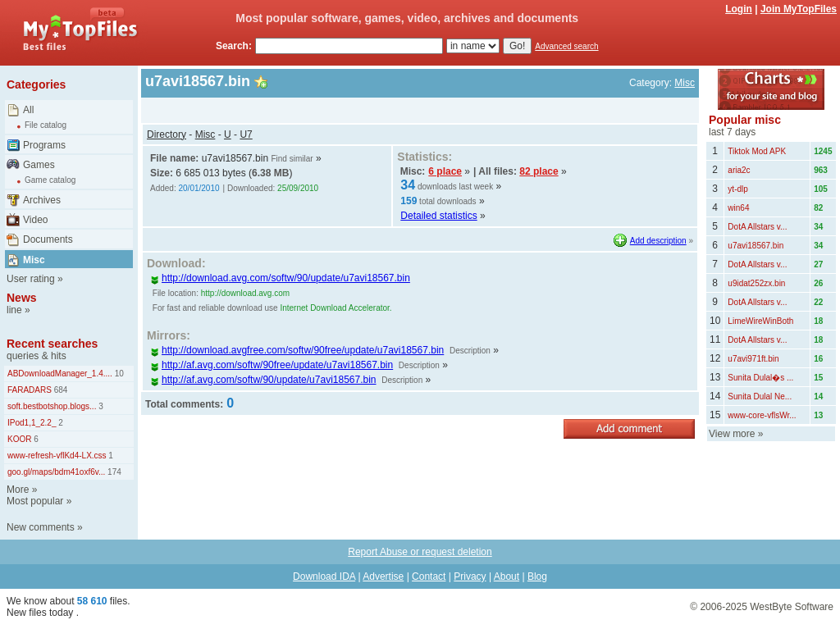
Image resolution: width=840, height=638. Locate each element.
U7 (246, 134)
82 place (539, 171)
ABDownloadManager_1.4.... (60, 374)
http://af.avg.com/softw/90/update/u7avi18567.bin (263, 380)
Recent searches (52, 344)
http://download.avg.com (245, 293)
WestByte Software (792, 607)
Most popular (35, 501)
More (18, 490)
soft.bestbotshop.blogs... (52, 406)
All (28, 110)
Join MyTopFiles (799, 9)
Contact (429, 576)
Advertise (383, 576)
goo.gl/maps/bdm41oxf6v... (56, 472)
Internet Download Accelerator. (336, 308)
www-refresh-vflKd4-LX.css (57, 456)
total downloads (448, 201)
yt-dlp (737, 189)
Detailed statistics (438, 216)
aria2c (739, 170)
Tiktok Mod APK (757, 151)
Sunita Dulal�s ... (760, 378)
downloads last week (455, 187)
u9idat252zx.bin (756, 283)
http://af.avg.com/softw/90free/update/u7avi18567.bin (272, 365)
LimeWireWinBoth (760, 321)
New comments (41, 527)
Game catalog (50, 180)
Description (470, 351)
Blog (537, 576)
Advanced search (566, 46)
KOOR (19, 439)
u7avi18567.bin (756, 246)
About (507, 576)
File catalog (46, 125)
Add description (658, 241)
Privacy (470, 576)
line (14, 310)
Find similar (292, 159)
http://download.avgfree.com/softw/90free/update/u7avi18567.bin (297, 350)
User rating (31, 279)
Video (35, 220)
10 (118, 374)
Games (39, 165)
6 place (445, 171)
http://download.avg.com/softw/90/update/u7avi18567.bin (280, 278)
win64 (738, 208)
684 (59, 390)
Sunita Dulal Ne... (760, 396)
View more (732, 434)
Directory (167, 134)
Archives (42, 200)
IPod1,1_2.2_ (32, 423)
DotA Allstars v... (757, 227)
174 (113, 472)
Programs (44, 145)
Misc (34, 260)
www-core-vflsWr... (762, 415)
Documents (48, 239)
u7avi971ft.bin (753, 359)
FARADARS (30, 390)
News (22, 298)
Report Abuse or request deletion (420, 552)
